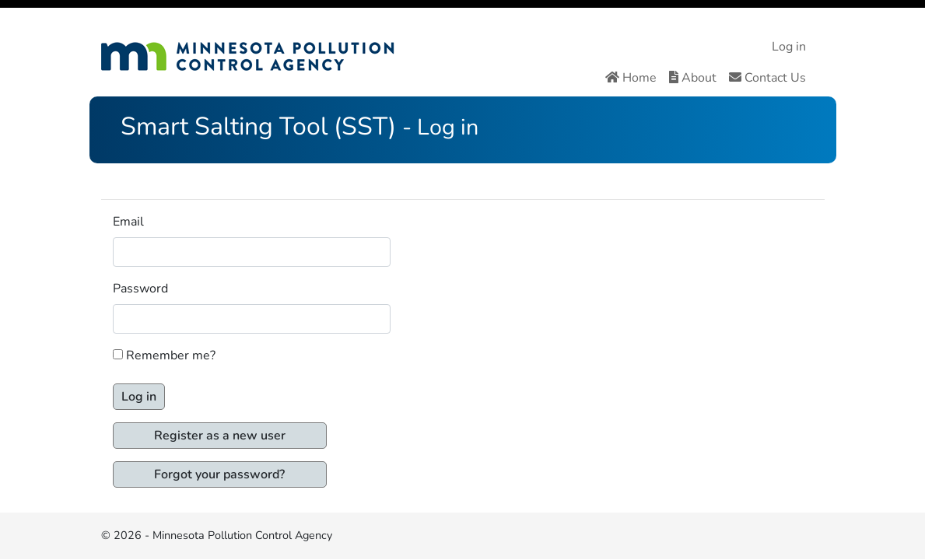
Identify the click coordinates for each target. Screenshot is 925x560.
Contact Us (767, 78)
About (693, 78)
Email (128, 222)
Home (631, 78)
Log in (789, 47)
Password (140, 289)
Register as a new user (220, 436)
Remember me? (171, 355)
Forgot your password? (219, 474)
